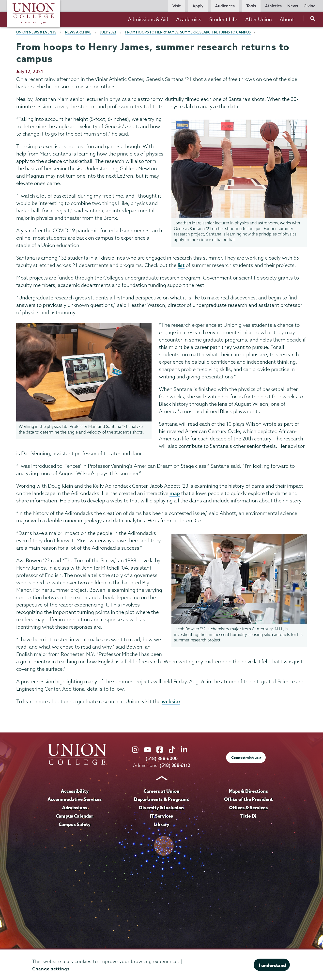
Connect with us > (246, 758)
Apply (198, 6)
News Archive (78, 32)
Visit (177, 6)
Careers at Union (161, 792)
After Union (259, 19)
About (287, 19)
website (171, 702)
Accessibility (75, 792)
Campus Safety (75, 825)
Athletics (273, 6)
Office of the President (248, 800)
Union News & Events (36, 32)
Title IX (248, 816)
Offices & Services (248, 808)
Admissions (75, 808)
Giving (310, 6)
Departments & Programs (161, 800)
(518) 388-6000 (162, 759)
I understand (272, 965)
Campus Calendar (75, 816)
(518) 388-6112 (175, 766)
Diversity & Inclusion (161, 808)
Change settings (51, 969)
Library (161, 825)
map (175, 494)
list (181, 265)
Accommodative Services (75, 800)
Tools (251, 6)
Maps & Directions (248, 792)
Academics (189, 19)
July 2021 (108, 32)
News (293, 6)
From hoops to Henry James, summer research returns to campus (189, 32)
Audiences (225, 6)
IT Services (161, 816)
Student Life (223, 19)
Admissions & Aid (148, 19)
